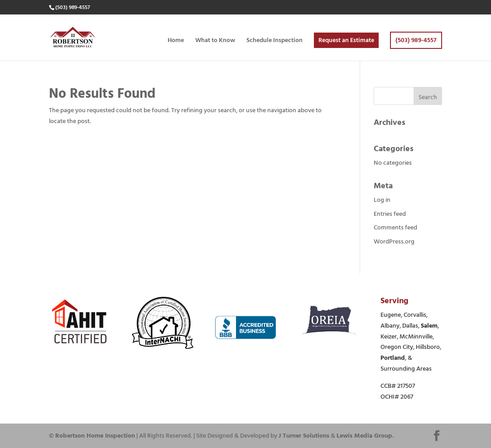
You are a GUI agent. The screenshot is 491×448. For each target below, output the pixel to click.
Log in (382, 200)
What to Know (215, 41)
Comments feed (395, 227)
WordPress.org (394, 241)
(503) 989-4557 (416, 40)
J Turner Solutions (304, 436)
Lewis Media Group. (365, 436)
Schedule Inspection (274, 41)
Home (176, 41)
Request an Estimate (346, 40)
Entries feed (390, 214)
